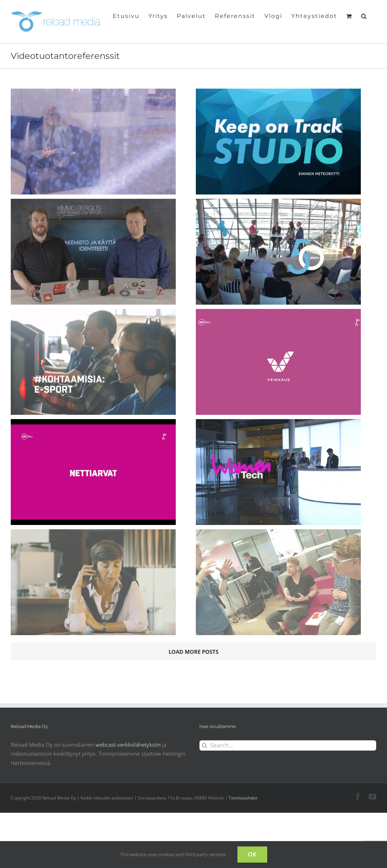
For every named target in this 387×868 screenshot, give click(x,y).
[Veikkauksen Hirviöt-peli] (278, 313)
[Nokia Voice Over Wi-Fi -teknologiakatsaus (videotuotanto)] (93, 534)
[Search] (205, 745)
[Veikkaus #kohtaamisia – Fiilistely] (93, 313)
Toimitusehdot (243, 798)
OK (252, 855)
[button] (364, 15)
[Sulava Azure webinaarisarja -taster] (93, 203)
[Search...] (288, 745)
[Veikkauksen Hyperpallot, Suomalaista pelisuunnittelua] (93, 423)
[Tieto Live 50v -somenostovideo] (278, 203)
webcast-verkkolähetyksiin (128, 745)
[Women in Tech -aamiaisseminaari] (278, 423)
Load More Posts (193, 652)
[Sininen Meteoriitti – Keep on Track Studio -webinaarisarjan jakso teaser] (278, 93)
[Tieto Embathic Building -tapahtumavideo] (93, 93)
